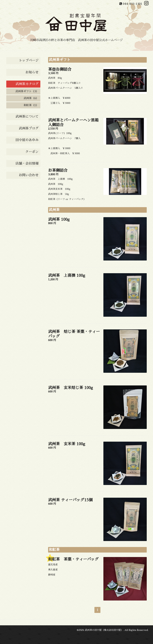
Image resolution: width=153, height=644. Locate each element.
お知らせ (32, 72)
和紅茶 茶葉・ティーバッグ (73, 559)
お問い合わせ (29, 175)
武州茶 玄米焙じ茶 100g (71, 388)
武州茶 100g (59, 219)
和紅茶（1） (31, 105)
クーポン (32, 152)
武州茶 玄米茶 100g (67, 444)
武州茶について (27, 117)
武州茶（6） (31, 98)
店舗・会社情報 (27, 164)
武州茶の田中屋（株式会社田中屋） (104, 630)
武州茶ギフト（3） (27, 91)
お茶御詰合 (58, 170)
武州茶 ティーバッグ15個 (70, 500)
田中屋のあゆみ (27, 140)
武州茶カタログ (27, 84)
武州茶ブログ (29, 128)
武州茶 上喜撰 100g (67, 275)
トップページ (29, 61)
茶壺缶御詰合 (60, 69)
